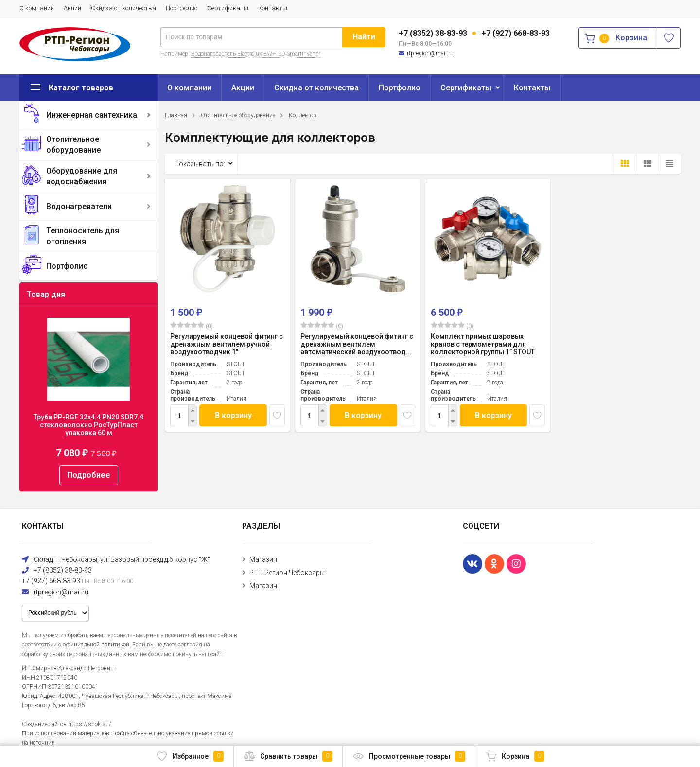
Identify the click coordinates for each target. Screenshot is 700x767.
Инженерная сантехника (92, 115)
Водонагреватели (79, 206)
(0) (192, 326)
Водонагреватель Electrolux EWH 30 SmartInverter (256, 54)
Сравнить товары (288, 756)
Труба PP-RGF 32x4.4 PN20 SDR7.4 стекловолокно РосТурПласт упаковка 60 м (88, 425)
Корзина (515, 756)
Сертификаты (228, 8)
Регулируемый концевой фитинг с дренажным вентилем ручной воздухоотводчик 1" (227, 344)
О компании (37, 8)
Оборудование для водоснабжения (82, 176)
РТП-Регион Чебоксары (287, 573)
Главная (176, 115)
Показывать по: (200, 164)
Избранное (190, 756)
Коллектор (303, 115)
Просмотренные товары (409, 756)
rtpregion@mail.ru (430, 53)
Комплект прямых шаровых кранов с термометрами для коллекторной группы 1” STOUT (483, 344)
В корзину (233, 415)
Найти (364, 37)
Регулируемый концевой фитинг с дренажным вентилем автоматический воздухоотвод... (357, 344)
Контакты (273, 8)
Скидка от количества (123, 8)
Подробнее (89, 475)
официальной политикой (96, 645)
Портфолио (182, 8)
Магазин (263, 559)
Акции (72, 8)
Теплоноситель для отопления (83, 236)
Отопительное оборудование (73, 145)
